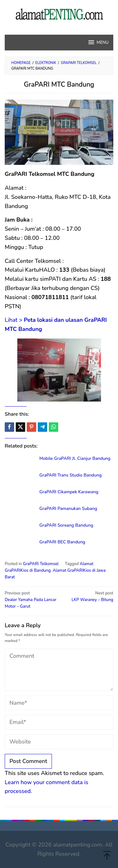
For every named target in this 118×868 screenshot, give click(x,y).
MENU (98, 42)
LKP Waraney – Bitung (87, 596)
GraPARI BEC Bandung (62, 542)
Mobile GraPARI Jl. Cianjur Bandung (75, 458)
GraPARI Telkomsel (41, 564)
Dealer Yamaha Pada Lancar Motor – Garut (31, 600)
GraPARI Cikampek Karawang (69, 492)
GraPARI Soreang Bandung (66, 525)
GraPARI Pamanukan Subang (68, 509)
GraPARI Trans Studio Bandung (70, 475)
